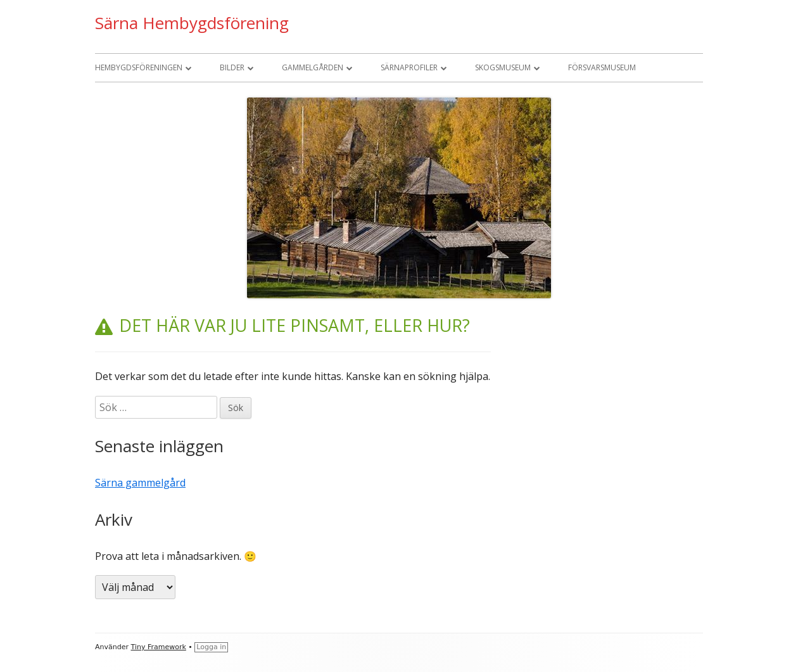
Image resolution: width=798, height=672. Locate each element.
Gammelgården (313, 67)
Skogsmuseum (503, 67)
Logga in (211, 647)
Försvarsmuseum (602, 67)
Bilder (232, 67)
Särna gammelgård (140, 483)
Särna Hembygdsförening (192, 23)
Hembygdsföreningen (139, 67)
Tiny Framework (159, 647)
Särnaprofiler (409, 67)
